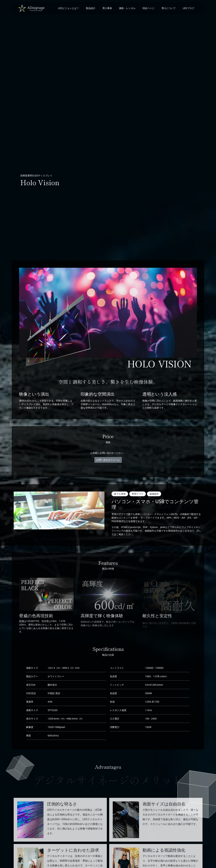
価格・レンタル (127, 9)
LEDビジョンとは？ (68, 9)
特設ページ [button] (148, 9)
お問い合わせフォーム (108, 460)
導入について (168, 9)
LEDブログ (188, 9)
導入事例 (107, 9)
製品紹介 (90, 9)
